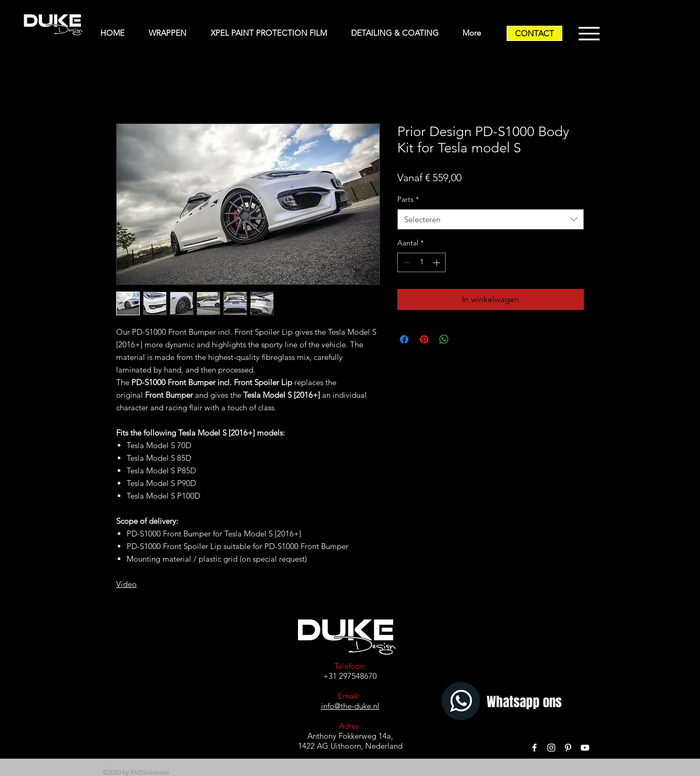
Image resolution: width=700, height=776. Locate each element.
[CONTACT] (534, 33)
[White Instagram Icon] (551, 748)
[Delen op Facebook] (404, 339)
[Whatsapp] (462, 702)
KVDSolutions (150, 772)
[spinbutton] (421, 262)
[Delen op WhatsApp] (444, 339)
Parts (408, 199)
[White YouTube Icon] (585, 748)
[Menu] (589, 33)
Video (126, 584)
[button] (172, 33)
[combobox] (491, 219)
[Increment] (438, 262)
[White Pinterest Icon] (568, 748)
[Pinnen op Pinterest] (424, 339)
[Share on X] (464, 339)
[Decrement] (405, 262)
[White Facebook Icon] (534, 748)
